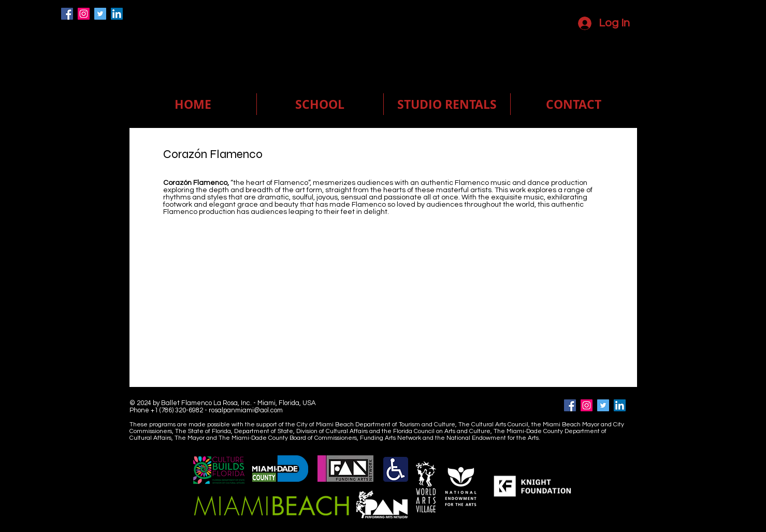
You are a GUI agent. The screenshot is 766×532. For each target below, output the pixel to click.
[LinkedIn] (117, 14)
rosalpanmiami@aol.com (246, 410)
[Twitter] (100, 14)
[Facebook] (67, 14)
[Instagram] (84, 14)
